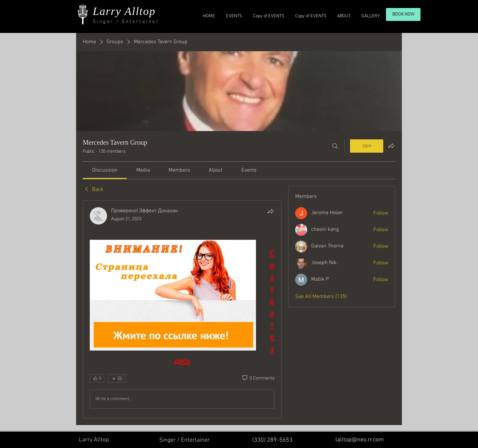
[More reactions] (117, 378)
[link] (105, 170)
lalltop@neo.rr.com (359, 440)
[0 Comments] (258, 378)
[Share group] (391, 146)
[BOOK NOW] (403, 14)
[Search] (335, 146)
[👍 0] (97, 378)
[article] (182, 309)
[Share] (271, 211)
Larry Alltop (124, 11)
